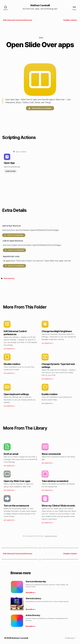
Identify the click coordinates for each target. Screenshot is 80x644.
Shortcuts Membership (36, 582)
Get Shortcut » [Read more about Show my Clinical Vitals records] (47, 523)
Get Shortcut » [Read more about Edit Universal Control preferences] (9, 349)
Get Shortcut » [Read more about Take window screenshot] (47, 491)
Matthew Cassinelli (40, 5)
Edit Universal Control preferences (15, 333)
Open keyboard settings (16, 394)
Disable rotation (12, 364)
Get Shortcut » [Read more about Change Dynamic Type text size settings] (47, 379)
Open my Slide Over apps (17, 481)
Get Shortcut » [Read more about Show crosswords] (47, 463)
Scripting (23, 152)
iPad (41, 38)
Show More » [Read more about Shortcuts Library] (31, 610)
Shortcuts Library (33, 599)
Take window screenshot (55, 481)
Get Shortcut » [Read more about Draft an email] (9, 466)
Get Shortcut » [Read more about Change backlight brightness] (47, 343)
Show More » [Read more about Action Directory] (31, 626)
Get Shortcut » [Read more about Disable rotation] (9, 374)
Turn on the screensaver (16, 506)
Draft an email (11, 454)
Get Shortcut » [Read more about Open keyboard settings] (9, 406)
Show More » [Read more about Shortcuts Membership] (31, 593)
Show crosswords (51, 454)
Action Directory (33, 616)
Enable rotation (50, 394)
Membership (9, 279)
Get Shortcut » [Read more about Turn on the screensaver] (9, 520)
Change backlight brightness (57, 331)
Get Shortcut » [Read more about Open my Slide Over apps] (9, 491)
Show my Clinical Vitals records (58, 506)
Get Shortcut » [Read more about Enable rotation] (47, 404)
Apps (17, 152)
